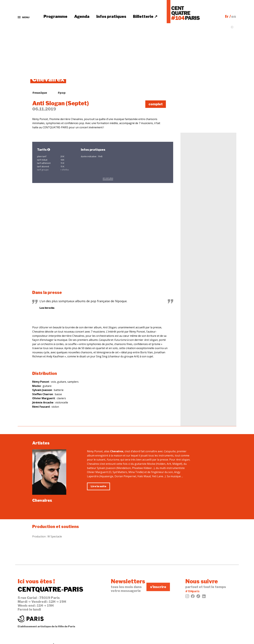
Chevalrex (42, 500)
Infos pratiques (111, 16)
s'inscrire (158, 587)
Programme (55, 16)
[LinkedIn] (204, 597)
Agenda (82, 16)
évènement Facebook (202, 105)
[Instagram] (187, 597)
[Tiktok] (198, 597)
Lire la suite (98, 486)
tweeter (193, 100)
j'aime (192, 94)
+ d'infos (65, 170)
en (234, 16)
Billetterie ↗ (145, 16)
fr (227, 16)
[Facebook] (193, 597)
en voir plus (108, 178)
